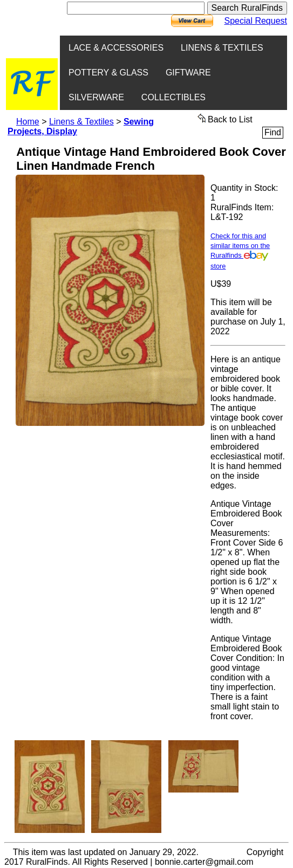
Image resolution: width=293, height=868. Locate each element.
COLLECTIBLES (173, 97)
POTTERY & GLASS (108, 73)
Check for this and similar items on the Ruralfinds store (240, 251)
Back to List (225, 119)
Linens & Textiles (81, 122)
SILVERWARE (96, 97)
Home (28, 122)
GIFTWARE (188, 73)
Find (273, 132)
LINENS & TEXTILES (222, 48)
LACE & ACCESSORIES (116, 48)
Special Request (255, 21)
